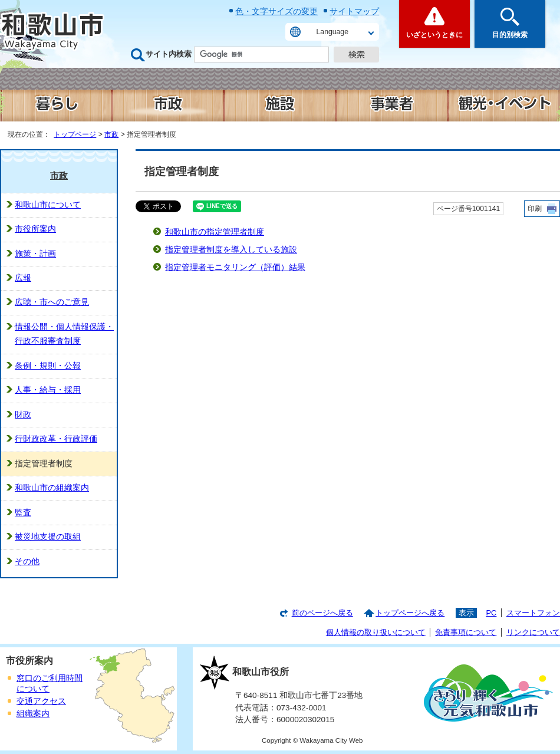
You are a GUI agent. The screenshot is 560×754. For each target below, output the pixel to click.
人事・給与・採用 (48, 390)
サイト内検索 (169, 54)
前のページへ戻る (322, 613)
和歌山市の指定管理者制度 (215, 232)
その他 (27, 562)
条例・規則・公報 (48, 366)
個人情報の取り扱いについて (376, 632)
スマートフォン (533, 613)
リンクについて (533, 632)
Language (332, 32)
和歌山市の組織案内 (52, 488)
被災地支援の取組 (48, 537)
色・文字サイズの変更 (276, 11)
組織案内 (33, 714)
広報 (23, 278)
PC (491, 613)
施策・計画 (35, 254)
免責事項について (466, 632)
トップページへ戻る (410, 613)
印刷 (535, 209)
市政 (111, 134)
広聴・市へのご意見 (52, 302)
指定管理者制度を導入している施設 (231, 250)
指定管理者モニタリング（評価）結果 (235, 267)
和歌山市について (48, 205)
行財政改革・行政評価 (56, 439)
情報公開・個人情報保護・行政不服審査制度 (64, 334)
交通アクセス (41, 701)
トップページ (75, 134)
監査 (23, 513)
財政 (23, 415)
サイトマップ (354, 11)
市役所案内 (35, 229)
